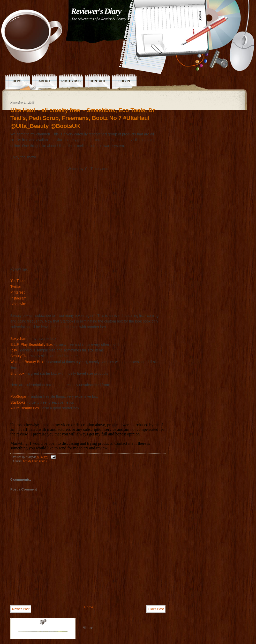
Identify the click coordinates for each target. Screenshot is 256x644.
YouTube (17, 281)
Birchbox (17, 373)
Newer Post (21, 609)
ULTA (50, 461)
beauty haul (30, 461)
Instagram (18, 298)
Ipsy (14, 350)
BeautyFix (18, 356)
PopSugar (18, 396)
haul (42, 461)
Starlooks (18, 402)
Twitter (16, 287)
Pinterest (17, 292)
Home (89, 607)
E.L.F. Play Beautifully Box (31, 344)
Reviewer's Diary (96, 11)
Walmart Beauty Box (27, 362)
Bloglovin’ (18, 304)
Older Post (156, 609)
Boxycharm (19, 339)
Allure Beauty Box (25, 408)
